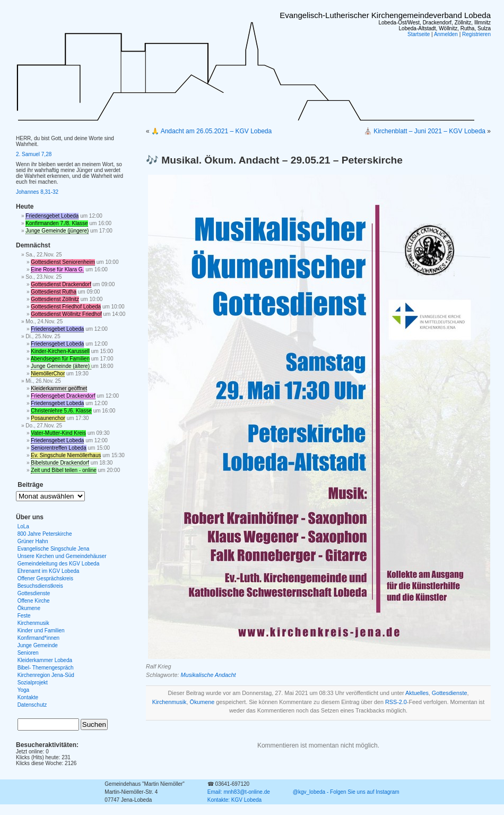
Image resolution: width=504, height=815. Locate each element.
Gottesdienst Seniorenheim (63, 262)
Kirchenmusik (170, 702)
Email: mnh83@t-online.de (239, 792)
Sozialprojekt (33, 683)
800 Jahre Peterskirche (45, 534)
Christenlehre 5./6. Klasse (61, 411)
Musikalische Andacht (208, 675)
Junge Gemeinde (38, 645)
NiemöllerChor (48, 374)
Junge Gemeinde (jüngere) (57, 231)
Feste (24, 616)
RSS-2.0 (396, 702)
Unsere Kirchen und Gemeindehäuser (62, 556)
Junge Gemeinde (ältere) (61, 366)
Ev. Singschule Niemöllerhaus (66, 455)
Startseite (419, 34)
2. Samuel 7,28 (34, 154)
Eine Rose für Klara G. (57, 269)
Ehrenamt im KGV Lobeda (49, 571)
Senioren (28, 653)
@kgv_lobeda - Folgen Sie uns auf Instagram (346, 792)
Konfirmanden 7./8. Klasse (57, 223)
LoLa (23, 526)
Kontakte (28, 697)
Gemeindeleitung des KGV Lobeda (59, 564)
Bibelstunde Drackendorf (60, 463)
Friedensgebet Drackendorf (63, 396)
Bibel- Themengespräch (46, 668)
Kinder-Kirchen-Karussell (60, 351)
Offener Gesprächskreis (45, 578)
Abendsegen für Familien (60, 359)
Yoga (23, 690)
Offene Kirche (34, 601)
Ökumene (202, 702)
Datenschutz (32, 705)
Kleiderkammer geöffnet (59, 388)
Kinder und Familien (41, 630)
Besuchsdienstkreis (40, 586)
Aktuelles (417, 693)
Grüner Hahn (33, 541)
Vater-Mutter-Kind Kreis (58, 433)
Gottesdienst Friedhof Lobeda (66, 307)
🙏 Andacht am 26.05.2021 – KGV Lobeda (211, 131)
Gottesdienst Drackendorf (61, 284)
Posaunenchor (48, 418)
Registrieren (476, 34)
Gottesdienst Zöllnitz (55, 299)
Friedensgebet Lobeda (52, 216)
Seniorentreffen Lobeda (58, 448)
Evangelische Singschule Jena (54, 549)
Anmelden (446, 34)
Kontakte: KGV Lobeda (234, 800)
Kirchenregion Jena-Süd (46, 675)
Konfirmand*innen (39, 638)
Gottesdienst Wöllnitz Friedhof (66, 314)
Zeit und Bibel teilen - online (63, 470)
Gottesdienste (450, 693)
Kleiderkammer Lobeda (45, 660)
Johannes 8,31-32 (37, 192)
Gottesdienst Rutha (54, 292)
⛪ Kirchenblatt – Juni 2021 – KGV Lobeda (425, 131)
